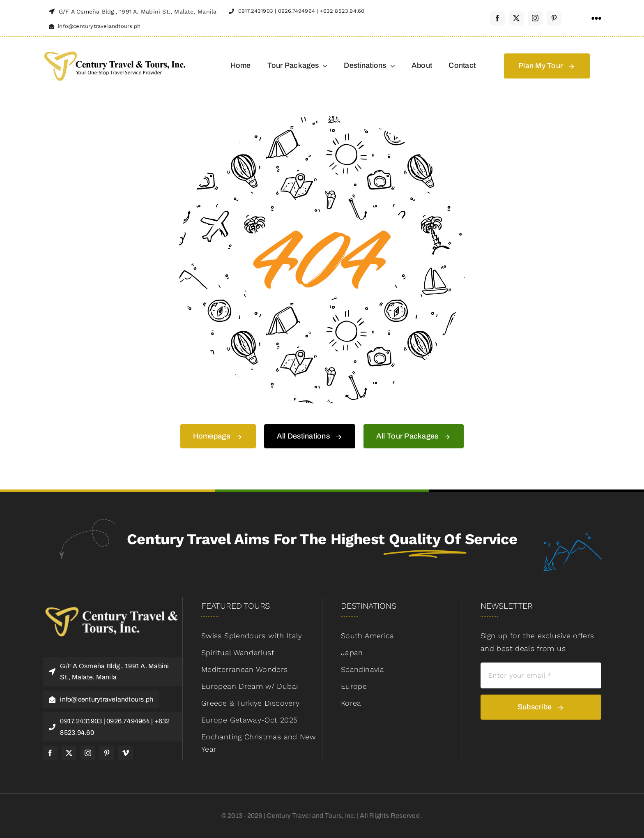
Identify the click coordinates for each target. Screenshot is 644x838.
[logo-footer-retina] (113, 605)
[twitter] (516, 18)
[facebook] (497, 18)
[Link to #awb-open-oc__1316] (596, 18)
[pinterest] (554, 18)
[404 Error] (322, 119)
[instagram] (535, 18)
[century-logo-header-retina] (115, 50)
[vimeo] (126, 753)
